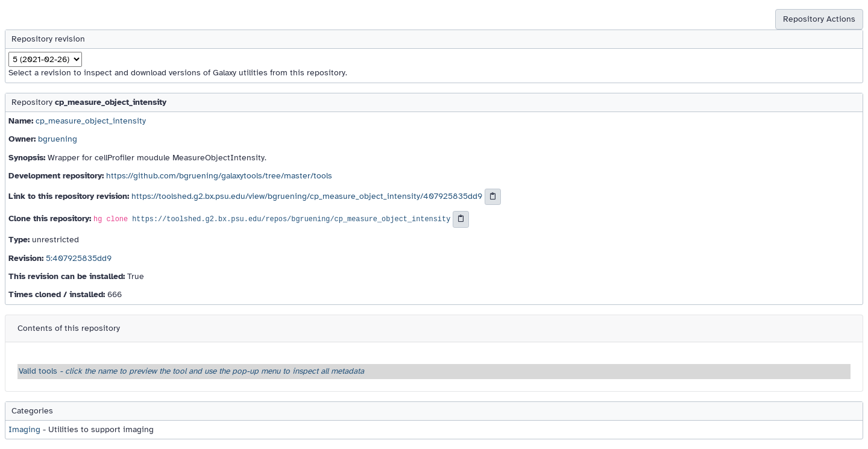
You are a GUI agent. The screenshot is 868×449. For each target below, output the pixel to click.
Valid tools (191, 371)
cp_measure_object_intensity (91, 121)
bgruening (58, 139)
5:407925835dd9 (79, 258)
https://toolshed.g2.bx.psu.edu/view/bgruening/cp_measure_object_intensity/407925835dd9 (307, 196)
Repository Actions (819, 19)
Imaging (24, 429)
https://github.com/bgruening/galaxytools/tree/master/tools (219, 176)
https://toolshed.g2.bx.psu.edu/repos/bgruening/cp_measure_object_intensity (291, 220)
